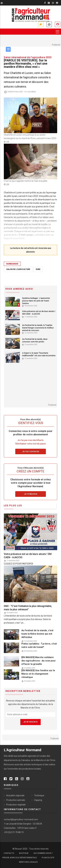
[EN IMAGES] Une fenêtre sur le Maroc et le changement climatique (38, 674)
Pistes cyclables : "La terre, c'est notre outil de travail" (39, 645)
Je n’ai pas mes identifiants (30, 440)
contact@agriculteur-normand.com (21, 819)
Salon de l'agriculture (18, 269)
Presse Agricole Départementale (19, 858)
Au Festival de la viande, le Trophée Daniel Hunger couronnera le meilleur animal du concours (38, 328)
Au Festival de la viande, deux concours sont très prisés (35, 340)
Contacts (9, 853)
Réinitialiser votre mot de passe (31, 444)
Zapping (38, 800)
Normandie (12, 264)
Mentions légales (28, 862)
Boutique (24, 853)
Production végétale (16, 805)
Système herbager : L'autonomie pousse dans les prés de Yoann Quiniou (36, 301)
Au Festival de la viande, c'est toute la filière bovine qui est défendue (37, 634)
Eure (38, 269)
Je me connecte (58, 24)
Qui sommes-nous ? (43, 853)
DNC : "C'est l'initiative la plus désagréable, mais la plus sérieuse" (28, 608)
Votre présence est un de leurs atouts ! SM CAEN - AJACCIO (39, 313)
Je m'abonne (41, 24)
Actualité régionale (15, 795)
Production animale (16, 800)
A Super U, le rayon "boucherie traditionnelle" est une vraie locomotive (39, 354)
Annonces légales (49, 24)
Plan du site (48, 858)
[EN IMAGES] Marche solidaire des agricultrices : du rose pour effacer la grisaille (39, 661)
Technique (39, 795)
